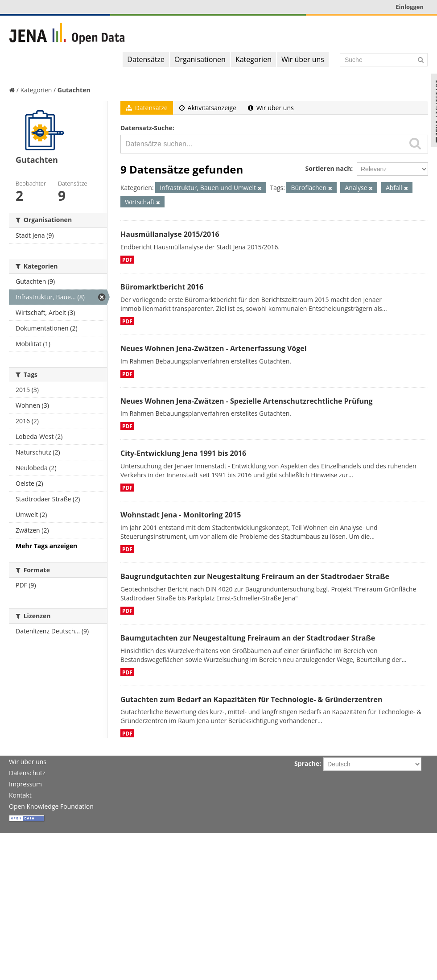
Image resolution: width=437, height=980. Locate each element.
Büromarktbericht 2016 (162, 287)
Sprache (307, 763)
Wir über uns (303, 59)
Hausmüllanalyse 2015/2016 (170, 234)
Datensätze (146, 59)
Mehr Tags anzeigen (46, 546)
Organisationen (200, 59)
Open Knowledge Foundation (51, 806)
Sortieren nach (328, 168)
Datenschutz (27, 773)
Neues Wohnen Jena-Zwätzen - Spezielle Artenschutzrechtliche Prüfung (247, 401)
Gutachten (74, 90)
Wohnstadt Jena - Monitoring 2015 (181, 515)
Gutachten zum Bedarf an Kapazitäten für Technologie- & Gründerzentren (251, 699)
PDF (127, 260)
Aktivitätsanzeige (208, 108)
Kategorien (254, 59)
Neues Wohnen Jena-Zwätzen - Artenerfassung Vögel (214, 348)
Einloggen (410, 7)
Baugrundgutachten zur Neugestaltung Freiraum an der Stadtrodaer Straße (255, 576)
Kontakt (20, 795)
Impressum (25, 784)
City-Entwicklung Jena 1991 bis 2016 (183, 453)
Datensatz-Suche (146, 128)
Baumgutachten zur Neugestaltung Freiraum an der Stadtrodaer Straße (248, 638)
